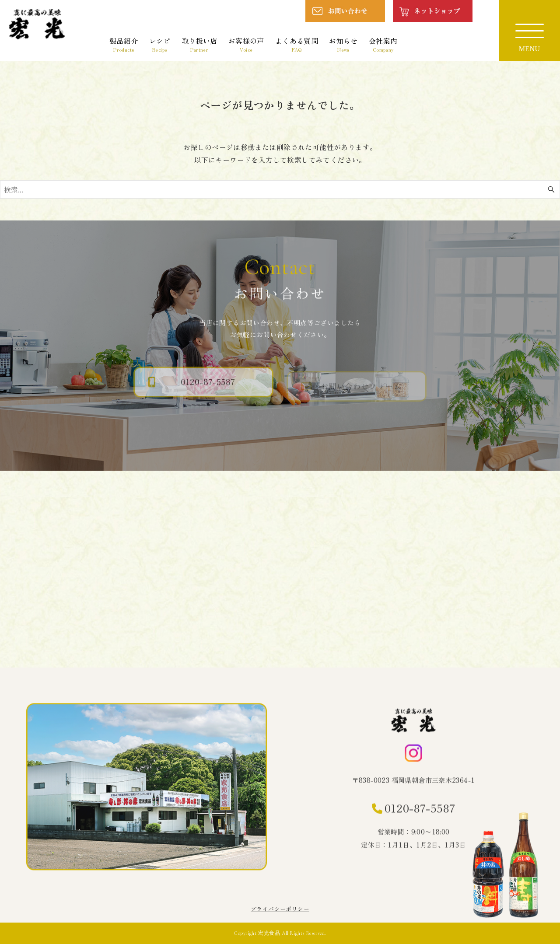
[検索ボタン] (551, 189)
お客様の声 (246, 44)
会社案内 (383, 44)
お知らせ (343, 44)
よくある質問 (297, 44)
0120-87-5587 (420, 809)
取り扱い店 (199, 44)
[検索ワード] (280, 189)
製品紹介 (124, 44)
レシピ (160, 44)
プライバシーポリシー (280, 909)
